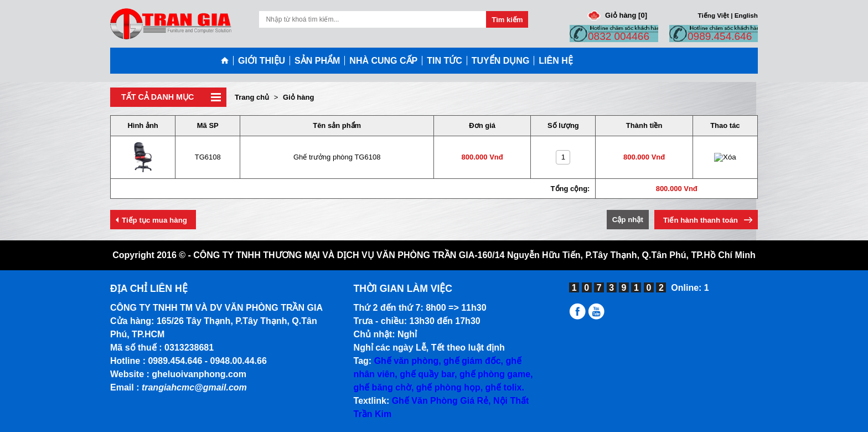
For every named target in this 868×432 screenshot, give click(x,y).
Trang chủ (252, 97)
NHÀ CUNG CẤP (383, 61)
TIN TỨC (445, 61)
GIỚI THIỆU (262, 61)
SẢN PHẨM (317, 61)
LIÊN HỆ (556, 61)
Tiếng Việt (714, 15)
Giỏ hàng (298, 97)
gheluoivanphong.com (199, 374)
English (746, 15)
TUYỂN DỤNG (501, 61)
